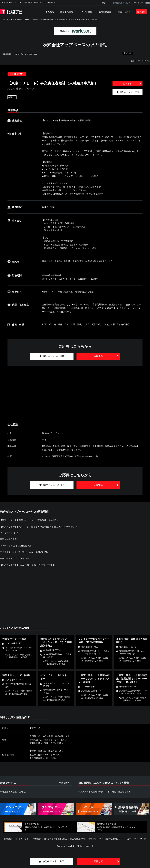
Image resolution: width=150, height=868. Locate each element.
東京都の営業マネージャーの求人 (45, 755)
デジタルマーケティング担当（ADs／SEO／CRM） (24, 552)
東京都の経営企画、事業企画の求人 (46, 751)
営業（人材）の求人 (54, 743)
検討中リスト (124, 12)
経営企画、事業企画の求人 (57, 736)
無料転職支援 (105, 12)
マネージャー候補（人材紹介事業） (17, 546)
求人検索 (50, 12)
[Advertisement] (74, 394)
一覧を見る (64, 783)
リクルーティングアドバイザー (15, 558)
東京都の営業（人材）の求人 (43, 758)
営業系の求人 (36, 740)
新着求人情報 (67, 12)
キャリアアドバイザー (10, 533)
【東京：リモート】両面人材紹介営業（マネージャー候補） (28, 565)
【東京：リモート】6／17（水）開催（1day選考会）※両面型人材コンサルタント (39, 527)
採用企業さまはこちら (123, 3)
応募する (127, 84)
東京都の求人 (36, 728)
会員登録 (141, 12)
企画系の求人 (36, 736)
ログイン (106, 3)
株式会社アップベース (90, 19)
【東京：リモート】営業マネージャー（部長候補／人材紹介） (29, 520)
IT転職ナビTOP (6, 19)
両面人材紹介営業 (8, 539)
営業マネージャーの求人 (56, 740)
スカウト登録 (86, 12)
